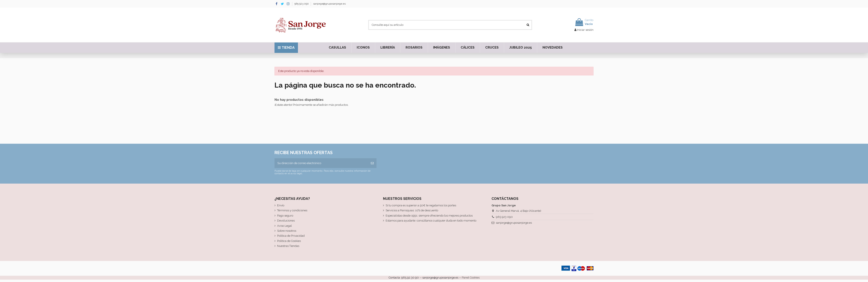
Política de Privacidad (291, 236)
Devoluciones (286, 221)
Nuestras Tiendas (288, 246)
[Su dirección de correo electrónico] (321, 163)
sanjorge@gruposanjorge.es (329, 4)
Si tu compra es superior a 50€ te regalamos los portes (421, 205)
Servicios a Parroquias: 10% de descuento (412, 210)
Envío (281, 205)
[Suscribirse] (372, 163)
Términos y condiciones (292, 210)
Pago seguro (285, 216)
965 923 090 (302, 4)
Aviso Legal (284, 226)
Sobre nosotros (287, 231)
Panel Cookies (471, 278)
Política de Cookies (289, 241)
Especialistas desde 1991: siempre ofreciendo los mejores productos (429, 216)
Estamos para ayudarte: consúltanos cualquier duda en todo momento (431, 221)
